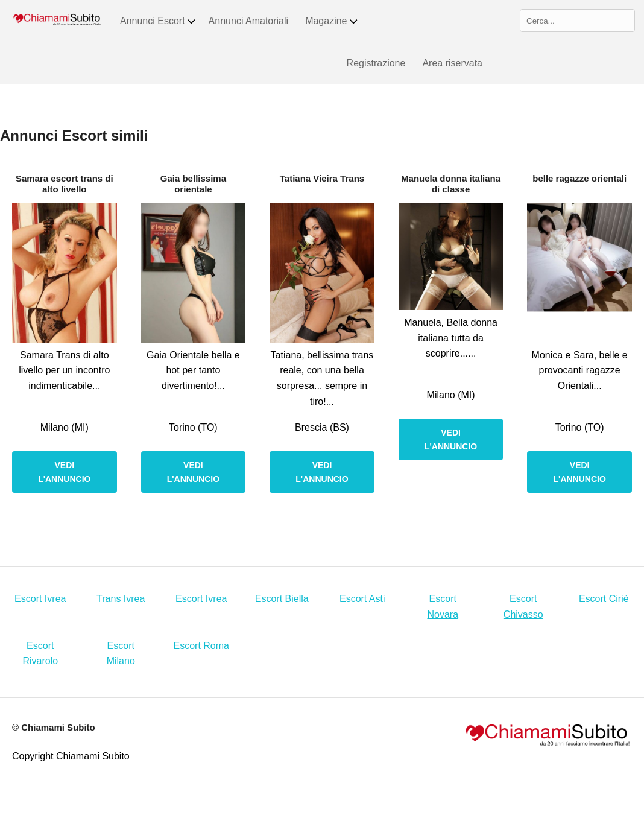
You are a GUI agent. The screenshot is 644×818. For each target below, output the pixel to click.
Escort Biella (282, 599)
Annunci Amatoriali (249, 21)
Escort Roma (201, 646)
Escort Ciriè (604, 599)
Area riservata (452, 63)
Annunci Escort (158, 21)
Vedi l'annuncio (64, 472)
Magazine (332, 21)
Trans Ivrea (121, 599)
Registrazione (376, 63)
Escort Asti (362, 599)
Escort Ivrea (40, 599)
